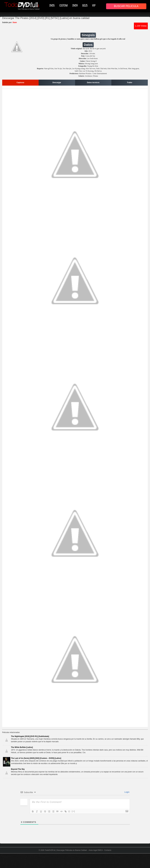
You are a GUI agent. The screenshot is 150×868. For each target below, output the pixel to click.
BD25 (85, 5)
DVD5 (52, 5)
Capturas (20, 83)
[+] (73, 811)
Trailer (130, 83)
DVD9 (75, 5)
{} (69, 811)
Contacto (108, 850)
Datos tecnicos (93, 83)
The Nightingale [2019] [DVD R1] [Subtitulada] (30, 736)
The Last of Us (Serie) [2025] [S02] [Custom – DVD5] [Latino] (36, 758)
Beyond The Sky (18, 769)
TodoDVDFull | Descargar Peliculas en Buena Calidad (66, 850)
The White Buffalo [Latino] (22, 747)
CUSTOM (63, 5)
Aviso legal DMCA (96, 850)
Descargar (57, 83)
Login (127, 792)
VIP (94, 5)
